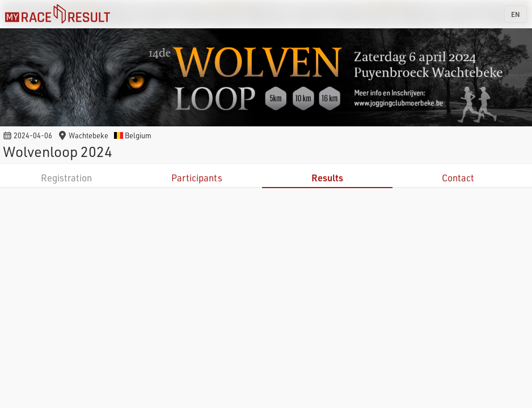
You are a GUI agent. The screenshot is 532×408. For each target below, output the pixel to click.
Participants (197, 178)
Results (327, 178)
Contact (458, 178)
